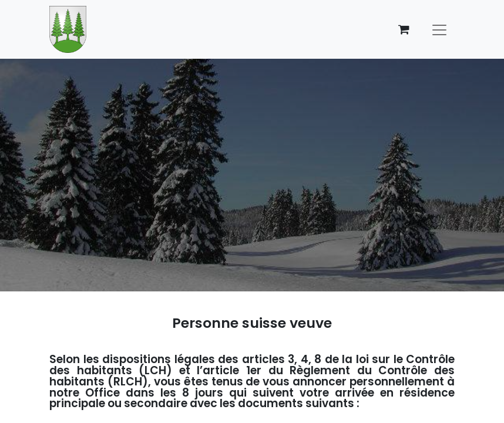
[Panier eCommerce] (404, 29)
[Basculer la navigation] (439, 29)
